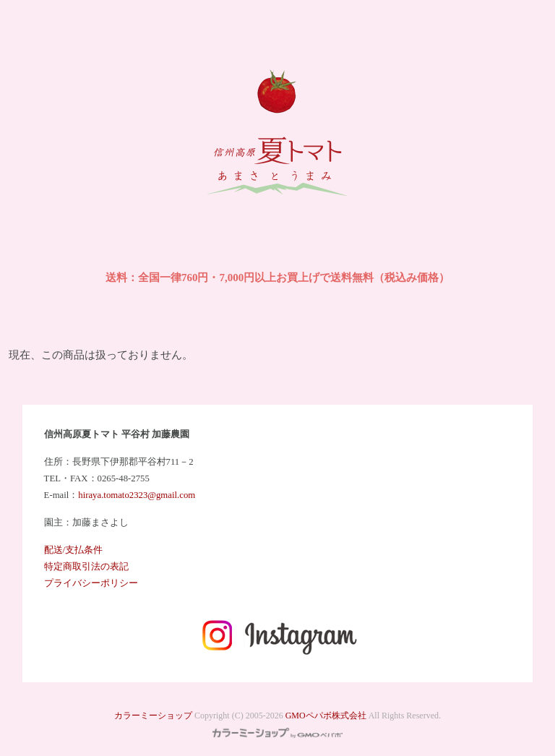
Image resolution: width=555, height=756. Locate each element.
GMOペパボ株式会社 (326, 716)
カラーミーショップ (153, 716)
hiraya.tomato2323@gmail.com (137, 495)
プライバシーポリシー (91, 583)
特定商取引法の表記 (86, 567)
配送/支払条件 (74, 550)
